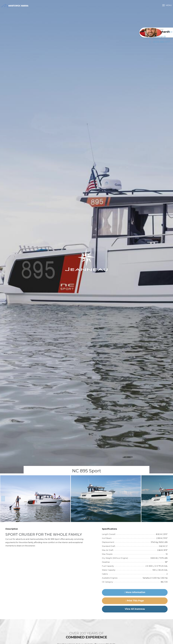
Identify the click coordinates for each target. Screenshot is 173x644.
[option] (35, 499)
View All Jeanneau (135, 609)
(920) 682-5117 (157, 44)
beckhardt (158, 40)
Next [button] (168, 499)
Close (170, 32)
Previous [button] (2, 499)
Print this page (135, 601)
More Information (135, 592)
